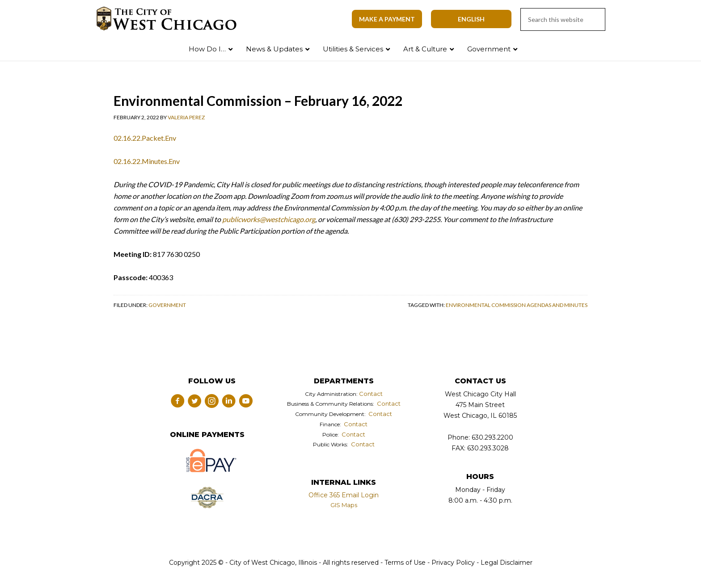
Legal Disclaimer (507, 563)
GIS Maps (344, 505)
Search (676, 47)
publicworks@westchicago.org (269, 219)
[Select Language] (471, 19)
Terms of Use (404, 563)
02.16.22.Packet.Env (145, 138)
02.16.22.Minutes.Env (147, 161)
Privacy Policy (453, 563)
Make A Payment (387, 19)
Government (167, 305)
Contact (371, 394)
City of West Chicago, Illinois (172, 19)
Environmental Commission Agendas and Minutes (517, 305)
